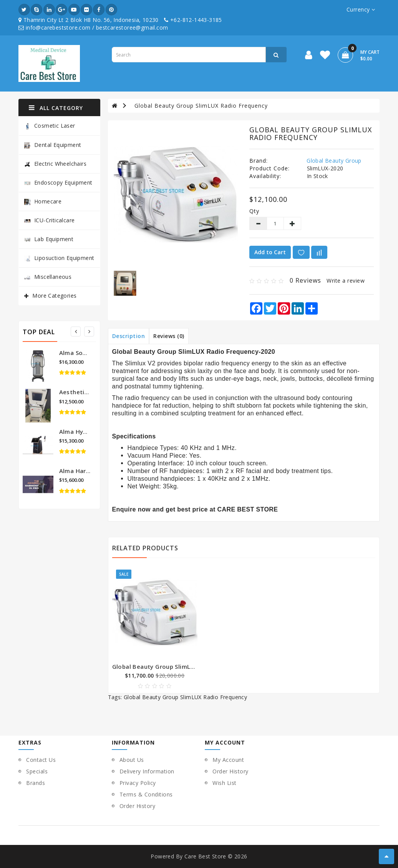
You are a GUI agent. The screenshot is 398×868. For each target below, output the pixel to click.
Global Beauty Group (334, 161)
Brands (36, 783)
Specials (37, 771)
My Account (228, 760)
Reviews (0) (169, 336)
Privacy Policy (138, 783)
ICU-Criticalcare (49, 220)
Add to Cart (270, 252)
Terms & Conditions (146, 794)
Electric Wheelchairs (55, 164)
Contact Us (41, 760)
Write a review (346, 281)
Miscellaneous (48, 277)
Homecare (43, 201)
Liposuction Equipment (59, 258)
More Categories (54, 296)
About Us (132, 760)
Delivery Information (147, 771)
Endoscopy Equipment (58, 182)
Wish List (225, 783)
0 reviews (305, 280)
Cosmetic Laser (50, 126)
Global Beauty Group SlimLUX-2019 (164, 666)
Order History (138, 806)
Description (129, 336)
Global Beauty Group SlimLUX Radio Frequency (201, 106)
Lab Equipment (49, 239)
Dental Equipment (53, 145)
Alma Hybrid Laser (86, 432)
